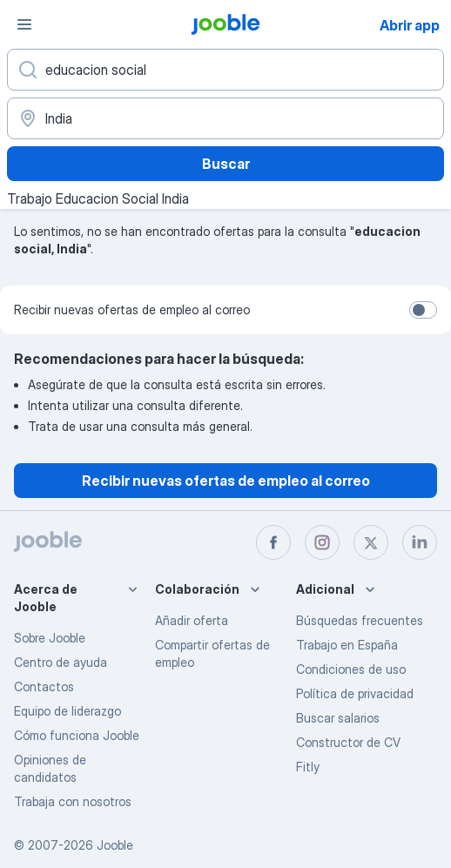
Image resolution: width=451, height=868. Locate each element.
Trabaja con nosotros (73, 801)
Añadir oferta (192, 620)
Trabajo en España (347, 645)
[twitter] (371, 542)
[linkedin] (420, 542)
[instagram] (322, 542)
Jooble (115, 845)
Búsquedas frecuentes (360, 620)
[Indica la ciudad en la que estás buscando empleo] (225, 118)
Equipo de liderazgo (67, 711)
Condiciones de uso (351, 669)
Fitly (308, 767)
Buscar (226, 164)
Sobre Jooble (50, 638)
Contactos (44, 686)
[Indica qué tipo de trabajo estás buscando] (225, 70)
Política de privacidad (355, 693)
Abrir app (410, 25)
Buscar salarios (338, 718)
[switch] (423, 310)
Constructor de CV (348, 742)
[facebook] (273, 542)
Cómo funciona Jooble (77, 735)
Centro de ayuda (61, 662)
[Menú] (24, 24)
